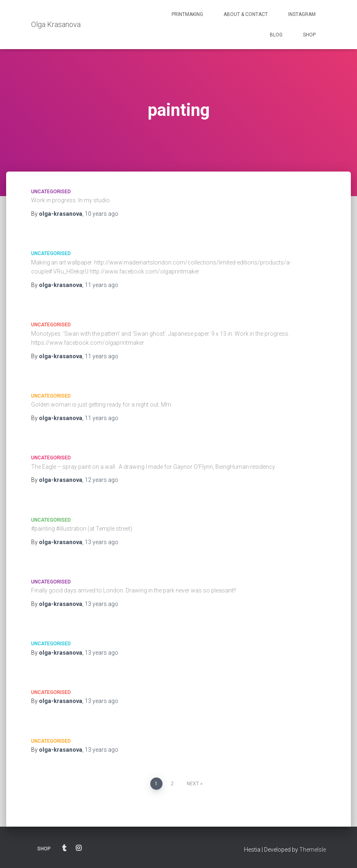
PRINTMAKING (187, 14)
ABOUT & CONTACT (246, 14)
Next (193, 784)
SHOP (309, 35)
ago (102, 214)
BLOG (276, 35)
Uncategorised (51, 192)
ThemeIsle (313, 850)
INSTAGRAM (302, 14)
